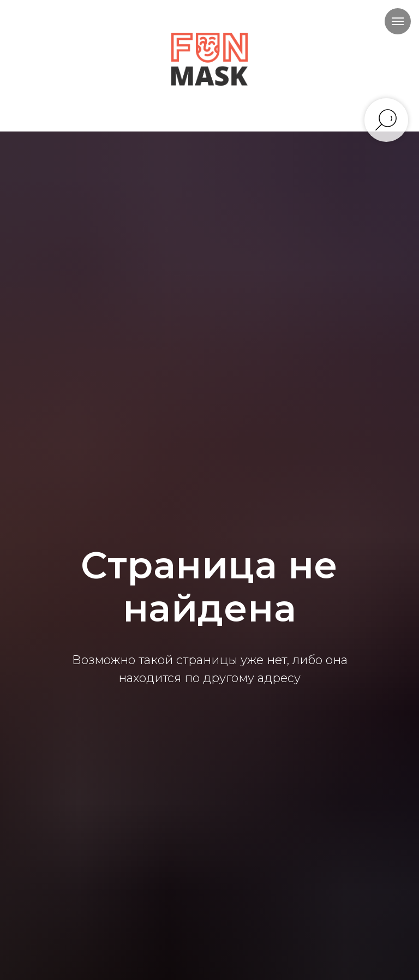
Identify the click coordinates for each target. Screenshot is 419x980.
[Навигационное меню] (398, 21)
